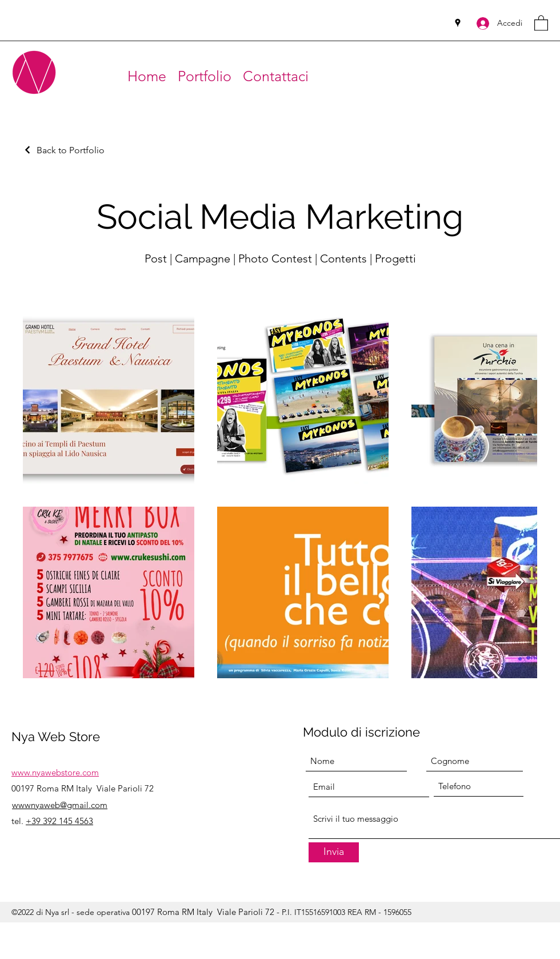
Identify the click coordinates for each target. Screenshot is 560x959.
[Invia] (334, 852)
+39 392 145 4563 (59, 821)
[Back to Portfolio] (64, 150)
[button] (541, 23)
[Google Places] (458, 23)
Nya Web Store (56, 737)
